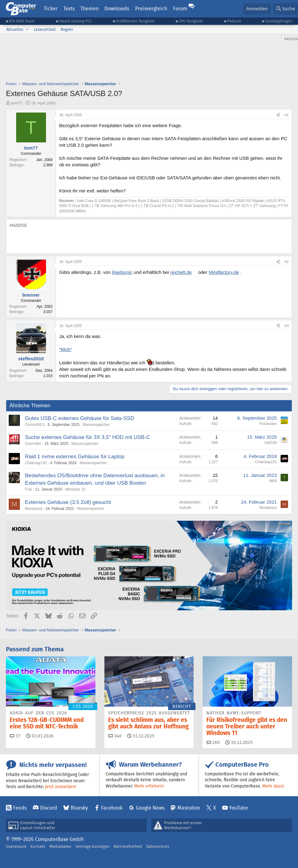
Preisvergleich (151, 9)
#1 (286, 115)
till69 (273, 481)
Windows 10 (75, 489)
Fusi (28, 489)
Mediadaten (60, 846)
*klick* (65, 349)
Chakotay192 (36, 463)
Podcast (234, 21)
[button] (27, 30)
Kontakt (38, 846)
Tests (69, 9)
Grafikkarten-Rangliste (135, 21)
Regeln (67, 29)
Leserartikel (45, 29)
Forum (180, 9)
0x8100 (270, 443)
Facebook (112, 808)
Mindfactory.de (224, 272)
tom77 (17, 103)
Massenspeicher (96, 425)
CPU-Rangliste (191, 21)
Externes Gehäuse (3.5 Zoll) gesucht (68, 502)
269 (213, 742)
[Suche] (286, 9)
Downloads (117, 9)
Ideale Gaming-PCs (75, 21)
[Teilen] (278, 115)
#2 (286, 262)
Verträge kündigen (93, 846)
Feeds (20, 808)
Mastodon (189, 808)
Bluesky (79, 808)
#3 (286, 326)
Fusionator (268, 424)
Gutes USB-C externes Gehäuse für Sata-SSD (80, 418)
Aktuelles (15, 29)
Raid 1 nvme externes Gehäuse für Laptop (75, 457)
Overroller (33, 444)
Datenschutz (158, 846)
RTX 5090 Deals (22, 21)
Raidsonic (122, 272)
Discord (49, 808)
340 (115, 736)
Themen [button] (89, 9)
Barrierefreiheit (128, 846)
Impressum (16, 846)
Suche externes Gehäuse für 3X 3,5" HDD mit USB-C (87, 437)
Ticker (51, 9)
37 (15, 736)
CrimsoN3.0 (35, 425)
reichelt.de (181, 272)
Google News (150, 808)
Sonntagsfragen (279, 21)
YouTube (238, 808)
